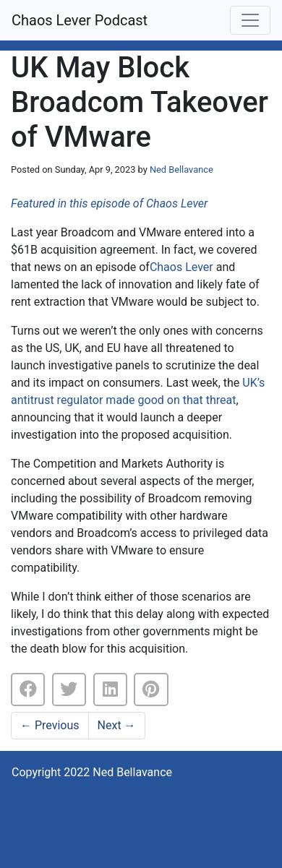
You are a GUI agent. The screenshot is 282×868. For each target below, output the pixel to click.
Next (117, 725)
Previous (50, 725)
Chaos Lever (181, 267)
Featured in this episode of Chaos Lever (109, 203)
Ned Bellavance (181, 169)
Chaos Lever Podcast (80, 20)
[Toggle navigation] (250, 20)
